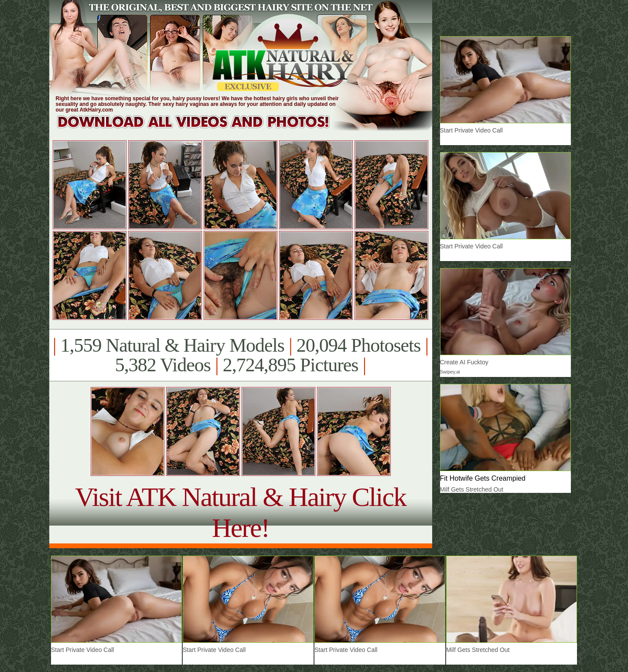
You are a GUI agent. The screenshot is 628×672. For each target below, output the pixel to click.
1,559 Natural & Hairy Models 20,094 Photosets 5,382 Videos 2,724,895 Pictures (241, 355)
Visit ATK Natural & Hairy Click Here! (241, 512)
